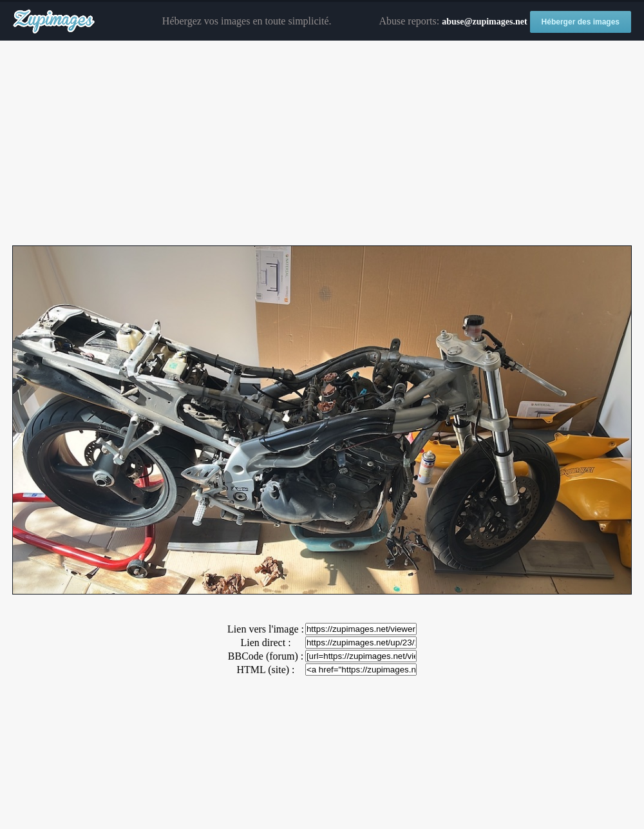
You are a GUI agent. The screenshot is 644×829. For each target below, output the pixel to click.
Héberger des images (581, 22)
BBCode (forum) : (266, 656)
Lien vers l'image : (266, 629)
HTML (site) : (265, 670)
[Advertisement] (322, 144)
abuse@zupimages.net (484, 22)
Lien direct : (265, 643)
